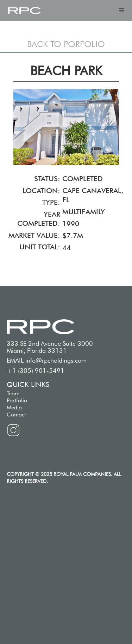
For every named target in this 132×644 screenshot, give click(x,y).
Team (13, 393)
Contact (16, 415)
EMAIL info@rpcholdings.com (47, 361)
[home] (24, 11)
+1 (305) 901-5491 (36, 371)
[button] (121, 11)
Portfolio (17, 400)
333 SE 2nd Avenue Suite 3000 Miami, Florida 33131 (50, 347)
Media (14, 407)
